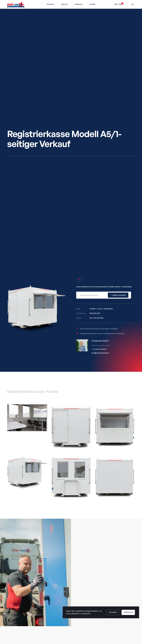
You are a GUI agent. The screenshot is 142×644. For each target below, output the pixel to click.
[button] (133, 4)
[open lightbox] (27, 418)
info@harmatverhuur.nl (100, 353)
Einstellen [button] (113, 612)
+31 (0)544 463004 (99, 349)
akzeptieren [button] (129, 612)
